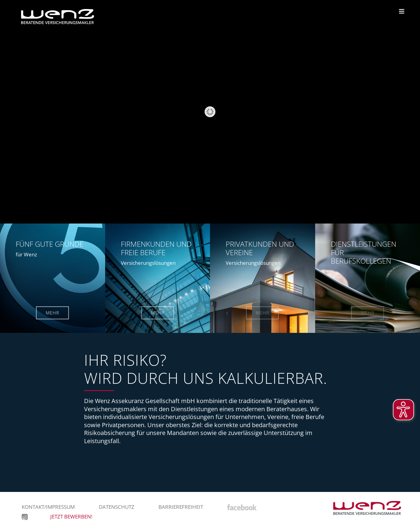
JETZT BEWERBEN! (71, 516)
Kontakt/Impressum (48, 507)
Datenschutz (117, 507)
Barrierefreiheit (181, 507)
